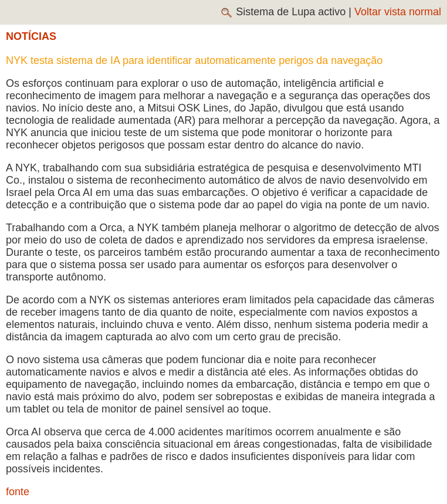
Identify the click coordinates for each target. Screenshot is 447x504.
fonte (18, 492)
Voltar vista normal (398, 12)
